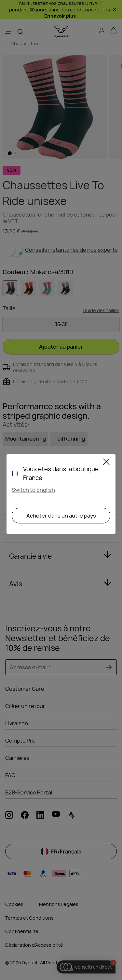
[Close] (106, 463)
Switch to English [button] (33, 490)
